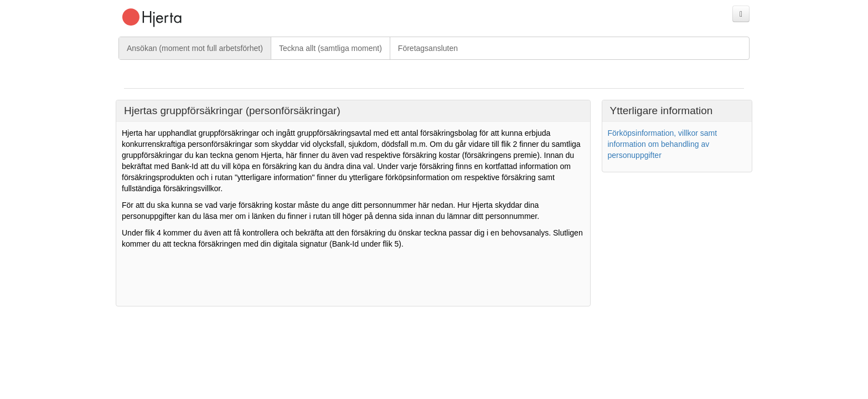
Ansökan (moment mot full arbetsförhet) (195, 48)
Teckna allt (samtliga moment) (330, 48)
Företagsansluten (428, 48)
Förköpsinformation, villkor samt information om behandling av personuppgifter (663, 144)
